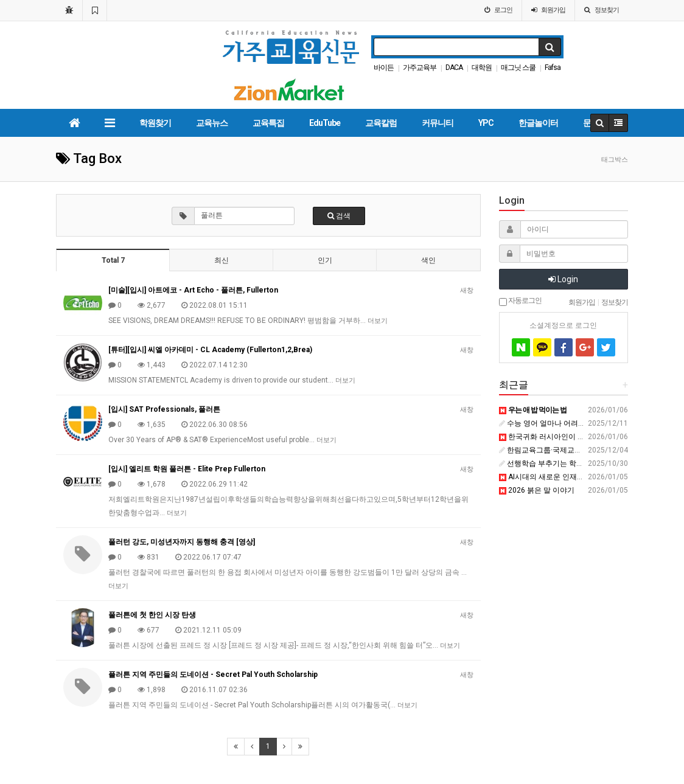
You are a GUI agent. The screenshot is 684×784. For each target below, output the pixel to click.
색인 (428, 260)
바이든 (384, 68)
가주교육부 (420, 68)
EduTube (325, 123)
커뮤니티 (438, 123)
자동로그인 (520, 301)
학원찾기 (155, 123)
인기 (325, 260)
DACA (454, 68)
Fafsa (553, 68)
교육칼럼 (381, 123)
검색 (339, 216)
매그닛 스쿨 (518, 68)
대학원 (482, 68)
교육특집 (268, 123)
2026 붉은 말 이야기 (537, 490)
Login (563, 279)
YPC (486, 123)
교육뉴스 (212, 123)
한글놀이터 (538, 123)
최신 (222, 260)
